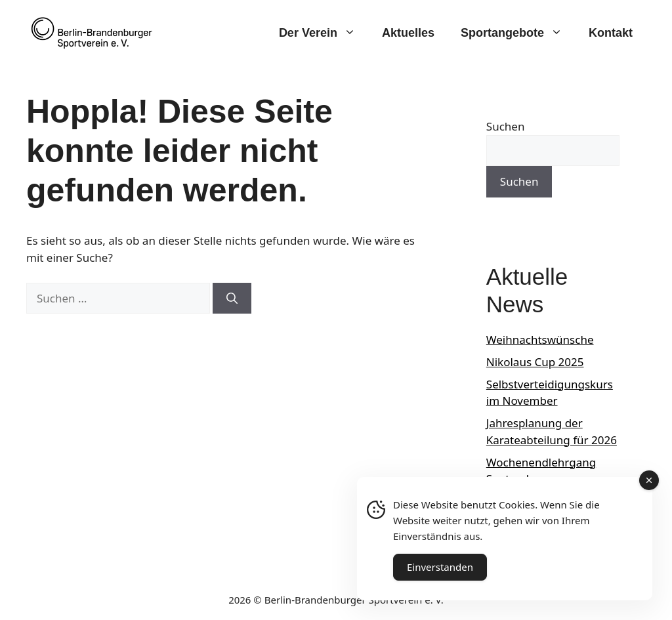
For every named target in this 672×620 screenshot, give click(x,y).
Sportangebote (518, 33)
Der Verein (324, 33)
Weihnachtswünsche (540, 340)
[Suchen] (232, 299)
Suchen (506, 126)
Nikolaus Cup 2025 (535, 362)
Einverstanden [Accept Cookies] (440, 567)
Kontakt (611, 33)
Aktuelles (408, 33)
